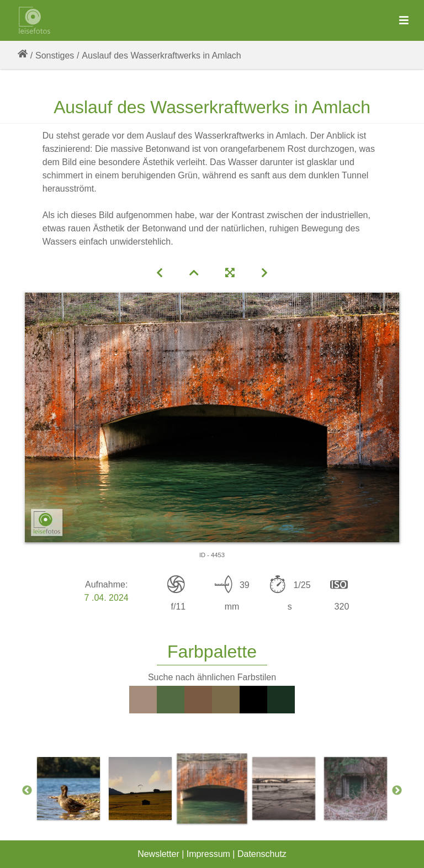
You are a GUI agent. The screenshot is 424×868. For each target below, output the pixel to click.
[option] (212, 788)
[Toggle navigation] (404, 21)
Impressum (208, 854)
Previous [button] (27, 791)
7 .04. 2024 (107, 598)
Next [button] (397, 791)
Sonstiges (55, 55)
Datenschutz (262, 854)
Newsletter (158, 854)
